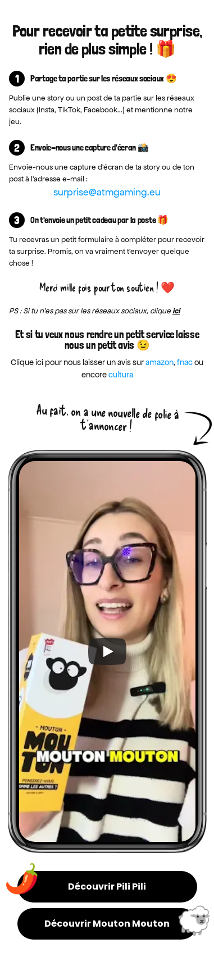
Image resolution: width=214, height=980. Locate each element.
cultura (121, 375)
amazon (160, 362)
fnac (185, 362)
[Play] (107, 651)
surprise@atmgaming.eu (107, 192)
